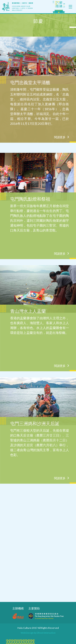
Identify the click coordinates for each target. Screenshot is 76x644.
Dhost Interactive (46, 633)
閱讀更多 (60, 137)
